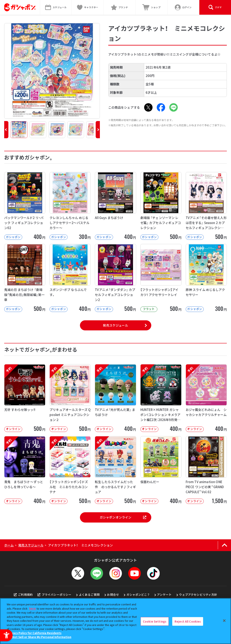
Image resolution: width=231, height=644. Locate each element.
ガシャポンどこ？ (138, 594)
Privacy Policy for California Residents (35, 633)
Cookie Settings (155, 621)
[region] (115, 621)
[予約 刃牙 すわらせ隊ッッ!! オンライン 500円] (25, 398)
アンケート (164, 594)
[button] (6, 130)
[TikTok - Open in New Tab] (153, 573)
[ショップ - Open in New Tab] (151, 7)
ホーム (9, 545)
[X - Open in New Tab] (148, 107)
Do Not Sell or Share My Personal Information (40, 637)
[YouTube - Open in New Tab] (134, 573)
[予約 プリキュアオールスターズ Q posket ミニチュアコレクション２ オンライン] (70, 398)
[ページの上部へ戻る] (224, 545)
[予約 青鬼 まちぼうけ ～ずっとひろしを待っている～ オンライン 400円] (25, 470)
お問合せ (113, 594)
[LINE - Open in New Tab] (174, 107)
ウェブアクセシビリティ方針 (198, 594)
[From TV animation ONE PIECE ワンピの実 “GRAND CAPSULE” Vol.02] (206, 470)
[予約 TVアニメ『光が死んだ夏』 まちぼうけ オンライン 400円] (115, 398)
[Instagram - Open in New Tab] (116, 573)
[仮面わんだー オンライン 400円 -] (161, 470)
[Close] (224, 621)
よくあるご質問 (89, 594)
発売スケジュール (115, 325)
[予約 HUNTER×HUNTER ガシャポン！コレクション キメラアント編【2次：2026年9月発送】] (161, 398)
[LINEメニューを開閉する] (97, 573)
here (33, 608)
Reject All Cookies (188, 621)
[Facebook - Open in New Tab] (161, 107)
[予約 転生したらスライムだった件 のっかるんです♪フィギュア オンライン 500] (115, 470)
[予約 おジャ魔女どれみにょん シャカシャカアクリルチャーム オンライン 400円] (206, 398)
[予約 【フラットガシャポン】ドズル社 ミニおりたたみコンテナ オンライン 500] (70, 470)
